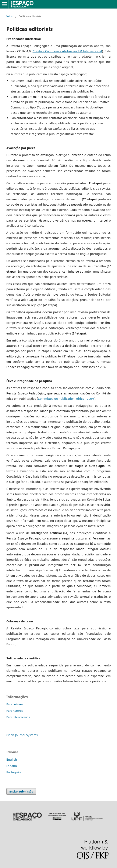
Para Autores (15, 711)
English (12, 759)
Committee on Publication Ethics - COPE (66, 399)
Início (10, 16)
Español (12, 766)
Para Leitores (15, 704)
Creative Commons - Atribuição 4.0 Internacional (67, 51)
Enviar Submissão (21, 791)
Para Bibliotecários (18, 717)
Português (14, 772)
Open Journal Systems (22, 735)
